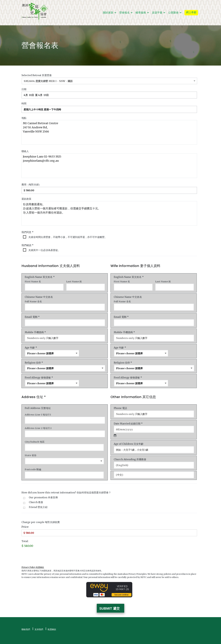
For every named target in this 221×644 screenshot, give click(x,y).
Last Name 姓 (74, 280)
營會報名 (124, 13)
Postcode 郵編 (33, 465)
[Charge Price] (109, 528)
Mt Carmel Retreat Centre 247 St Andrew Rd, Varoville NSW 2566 (109, 131)
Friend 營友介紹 (38, 502)
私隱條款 (52, 623)
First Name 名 (33, 280)
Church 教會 (36, 497)
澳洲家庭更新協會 (47, 640)
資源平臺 (157, 13)
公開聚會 (173, 13)
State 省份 (31, 451)
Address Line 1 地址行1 (38, 411)
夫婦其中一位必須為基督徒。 (44, 249)
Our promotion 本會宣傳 (43, 492)
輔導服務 (141, 13)
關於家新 (108, 13)
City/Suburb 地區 (35, 438)
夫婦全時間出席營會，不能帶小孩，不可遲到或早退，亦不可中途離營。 (68, 236)
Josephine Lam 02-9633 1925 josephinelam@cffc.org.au (109, 165)
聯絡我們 (26, 623)
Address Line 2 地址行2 (38, 424)
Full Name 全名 (33, 300)
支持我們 (39, 623)
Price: (25, 522)
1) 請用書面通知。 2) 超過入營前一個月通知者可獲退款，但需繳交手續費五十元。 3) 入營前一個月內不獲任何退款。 (109, 212)
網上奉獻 (191, 12)
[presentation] (45, 551)
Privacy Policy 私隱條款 (33, 562)
